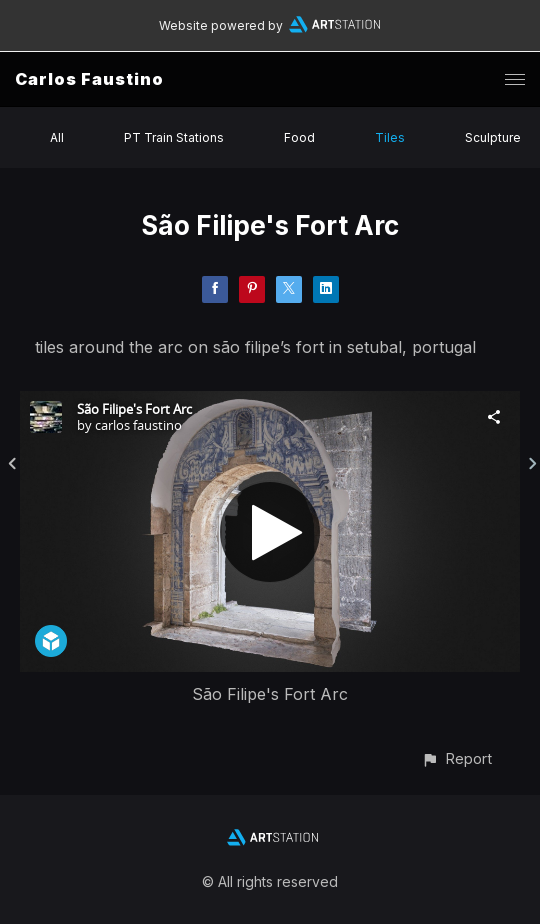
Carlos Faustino (89, 79)
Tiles (390, 137)
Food (299, 137)
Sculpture (493, 137)
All (57, 137)
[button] (456, 758)
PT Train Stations (174, 137)
